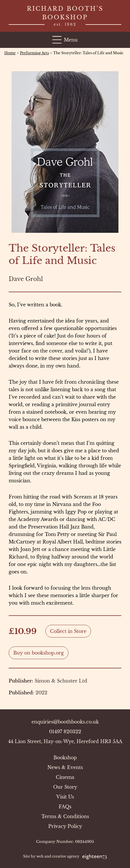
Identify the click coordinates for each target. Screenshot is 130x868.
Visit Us (65, 797)
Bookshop (65, 758)
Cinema (65, 777)
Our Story (65, 787)
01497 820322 (65, 732)
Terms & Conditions (65, 816)
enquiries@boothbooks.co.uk (65, 722)
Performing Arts (34, 53)
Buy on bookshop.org (39, 653)
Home (10, 53)
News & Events (65, 767)
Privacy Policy (65, 826)
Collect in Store (68, 631)
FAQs (65, 807)
